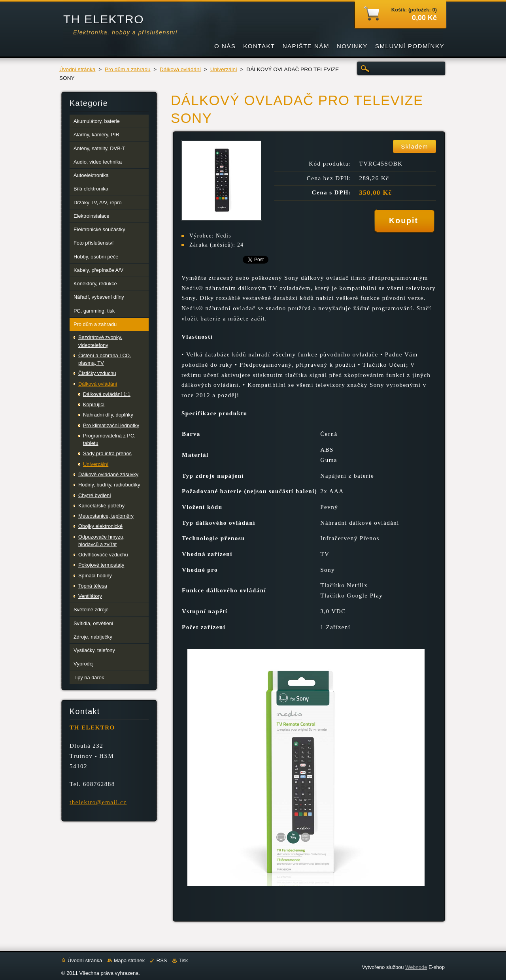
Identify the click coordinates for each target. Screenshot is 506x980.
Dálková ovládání (180, 69)
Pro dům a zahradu (128, 69)
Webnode (416, 967)
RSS (162, 960)
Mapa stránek (129, 960)
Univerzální (224, 69)
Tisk (183, 960)
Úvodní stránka (77, 69)
